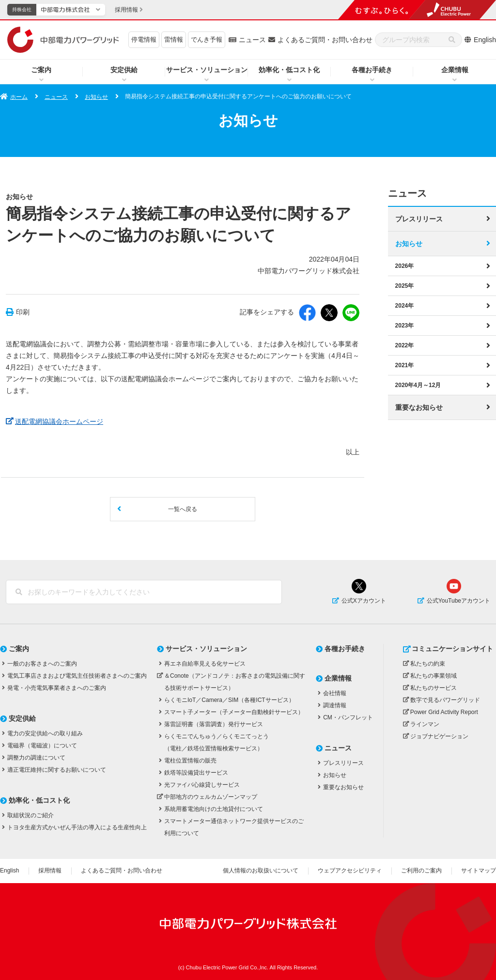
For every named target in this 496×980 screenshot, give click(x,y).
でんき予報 (207, 39)
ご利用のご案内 (421, 871)
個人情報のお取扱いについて (261, 871)
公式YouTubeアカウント (458, 601)
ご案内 (41, 70)
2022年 (405, 345)
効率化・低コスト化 (289, 70)
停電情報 (144, 39)
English (485, 40)
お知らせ (96, 97)
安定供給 (124, 70)
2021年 (405, 365)
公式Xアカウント (364, 601)
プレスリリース (419, 218)
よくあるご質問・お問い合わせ (325, 40)
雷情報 (174, 39)
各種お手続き (372, 70)
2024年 (405, 305)
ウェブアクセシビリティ (350, 871)
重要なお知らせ (419, 407)
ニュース (252, 40)
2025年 (405, 285)
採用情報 (50, 871)
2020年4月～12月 (418, 385)
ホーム (19, 97)
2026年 (405, 265)
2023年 (405, 325)
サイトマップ (479, 871)
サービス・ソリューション (207, 70)
